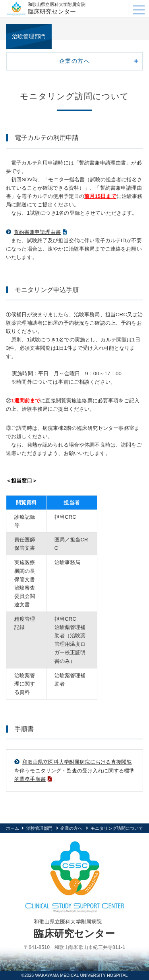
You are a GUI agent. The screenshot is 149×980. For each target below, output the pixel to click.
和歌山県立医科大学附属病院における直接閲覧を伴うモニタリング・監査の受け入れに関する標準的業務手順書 (74, 770)
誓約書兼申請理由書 (37, 232)
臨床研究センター (77, 8)
